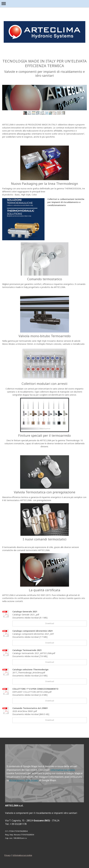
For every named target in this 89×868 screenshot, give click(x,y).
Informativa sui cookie (22, 855)
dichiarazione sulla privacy (24, 780)
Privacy (8, 855)
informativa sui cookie (63, 770)
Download (50, 623)
